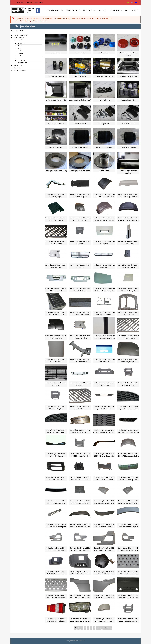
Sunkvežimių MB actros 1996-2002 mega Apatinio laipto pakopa (56, 597)
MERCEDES (21, 43)
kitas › (99, 628)
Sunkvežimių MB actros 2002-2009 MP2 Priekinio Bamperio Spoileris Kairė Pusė (80, 527)
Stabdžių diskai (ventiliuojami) (80, 171)
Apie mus (20, 3)
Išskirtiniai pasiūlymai (132, 10)
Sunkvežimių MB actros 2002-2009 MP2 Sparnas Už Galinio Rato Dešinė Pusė (128, 503)
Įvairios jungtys (56, 53)
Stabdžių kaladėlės (80, 124)
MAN (19, 48)
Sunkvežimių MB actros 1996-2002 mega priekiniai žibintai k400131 (80, 621)
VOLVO (20, 51)
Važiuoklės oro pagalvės (104, 147)
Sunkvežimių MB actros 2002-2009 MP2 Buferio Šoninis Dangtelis (56, 480)
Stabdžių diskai (104, 171)
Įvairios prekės (116, 10)
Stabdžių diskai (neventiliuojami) (56, 171)
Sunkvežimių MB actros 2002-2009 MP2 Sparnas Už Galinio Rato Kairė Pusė (104, 503)
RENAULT (21, 53)
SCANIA (20, 56)
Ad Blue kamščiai (104, 53)
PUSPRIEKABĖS (22, 63)
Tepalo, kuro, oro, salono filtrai (56, 124)
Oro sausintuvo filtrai (128, 100)
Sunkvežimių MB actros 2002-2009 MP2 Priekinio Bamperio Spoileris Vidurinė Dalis (56, 527)
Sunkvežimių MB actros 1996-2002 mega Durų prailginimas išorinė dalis (80, 597)
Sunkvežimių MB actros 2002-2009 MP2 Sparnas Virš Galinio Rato (128, 456)
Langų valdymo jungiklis (56, 76)
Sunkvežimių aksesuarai (55, 10)
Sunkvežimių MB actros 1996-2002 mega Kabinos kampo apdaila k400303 (104, 621)
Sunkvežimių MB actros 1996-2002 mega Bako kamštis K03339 (104, 574)
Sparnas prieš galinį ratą (128, 76)
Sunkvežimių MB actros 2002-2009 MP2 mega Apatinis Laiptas (80, 456)
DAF (19, 58)
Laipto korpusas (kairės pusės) (56, 100)
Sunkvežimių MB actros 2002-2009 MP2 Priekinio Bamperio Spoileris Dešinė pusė (104, 527)
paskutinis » (107, 628)
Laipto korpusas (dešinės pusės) (80, 100)
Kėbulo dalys (103, 10)
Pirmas (13, 31)
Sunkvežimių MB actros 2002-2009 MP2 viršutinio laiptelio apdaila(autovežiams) (128, 527)
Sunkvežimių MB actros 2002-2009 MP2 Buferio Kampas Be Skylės (104, 550)
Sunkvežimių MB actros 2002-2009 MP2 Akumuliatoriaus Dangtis (80, 503)
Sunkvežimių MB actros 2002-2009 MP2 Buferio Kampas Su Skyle (56, 550)
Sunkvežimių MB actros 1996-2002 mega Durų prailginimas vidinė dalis (104, 597)
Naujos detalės (89, 10)
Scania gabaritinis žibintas (104, 76)
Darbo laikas (38, 3)
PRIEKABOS (21, 60)
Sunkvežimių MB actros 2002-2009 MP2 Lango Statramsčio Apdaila (104, 456)
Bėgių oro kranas (104, 100)
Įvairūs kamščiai (80, 53)
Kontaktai (29, 3)
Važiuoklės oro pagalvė (80, 147)
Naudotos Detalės (74, 10)
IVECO (20, 46)
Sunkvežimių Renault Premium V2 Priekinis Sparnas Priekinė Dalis (104, 220)
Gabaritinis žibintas (80, 76)
